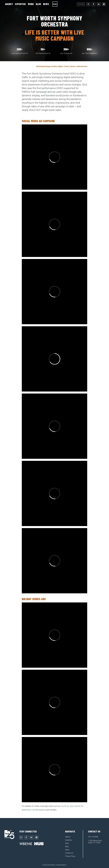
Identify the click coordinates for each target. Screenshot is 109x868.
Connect (81, 4)
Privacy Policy (70, 856)
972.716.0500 (93, 837)
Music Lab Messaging (35, 810)
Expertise (20, 4)
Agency (9, 4)
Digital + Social (63, 66)
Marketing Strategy (43, 66)
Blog (38, 4)
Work (31, 4)
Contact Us (69, 853)
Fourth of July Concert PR (72, 806)
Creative (54, 66)
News (46, 4)
